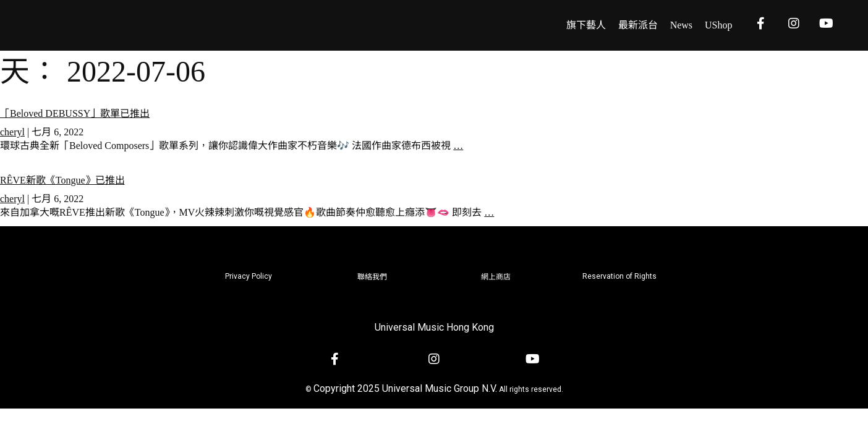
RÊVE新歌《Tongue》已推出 (62, 180)
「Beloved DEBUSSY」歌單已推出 (75, 113)
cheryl (12, 132)
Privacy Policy (249, 276)
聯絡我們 (372, 277)
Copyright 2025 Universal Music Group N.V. (405, 388)
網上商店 (496, 277)
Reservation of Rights (619, 276)
